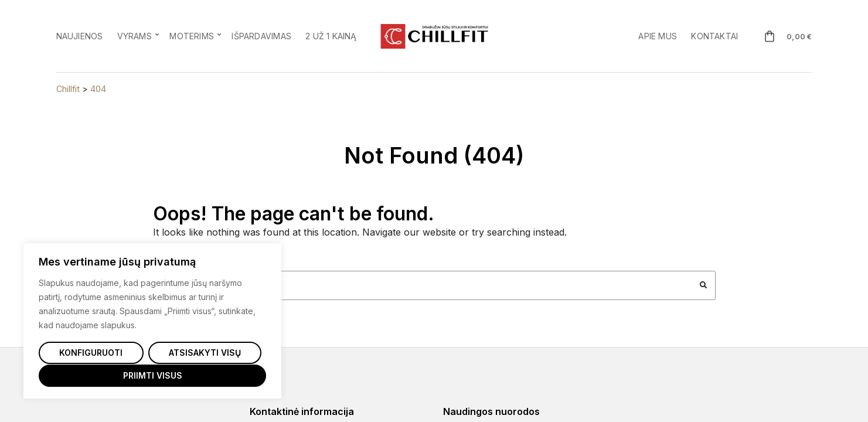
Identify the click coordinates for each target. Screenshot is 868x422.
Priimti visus (153, 375)
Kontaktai (714, 36)
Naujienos (80, 36)
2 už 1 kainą (331, 36)
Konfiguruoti (91, 353)
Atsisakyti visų (205, 353)
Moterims (192, 36)
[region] (152, 321)
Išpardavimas (261, 36)
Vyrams (135, 36)
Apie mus (658, 36)
